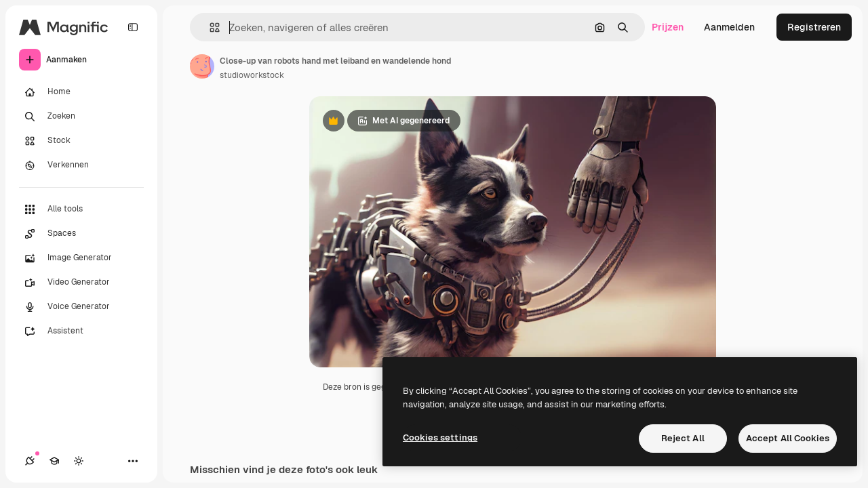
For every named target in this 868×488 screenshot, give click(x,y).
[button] (209, 27)
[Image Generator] (81, 258)
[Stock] (81, 141)
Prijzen (668, 27)
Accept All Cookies (788, 438)
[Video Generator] (81, 283)
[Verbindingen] (30, 461)
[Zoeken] (81, 117)
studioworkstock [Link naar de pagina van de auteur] (252, 75)
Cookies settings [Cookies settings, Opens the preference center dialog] (440, 438)
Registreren (814, 27)
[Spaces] (81, 234)
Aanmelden (729, 27)
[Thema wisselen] (79, 461)
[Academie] (54, 461)
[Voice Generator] (81, 307)
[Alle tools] (81, 209)
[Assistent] (81, 331)
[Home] (81, 92)
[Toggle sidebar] (133, 27)
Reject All (683, 438)
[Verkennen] (81, 165)
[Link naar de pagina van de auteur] (202, 66)
